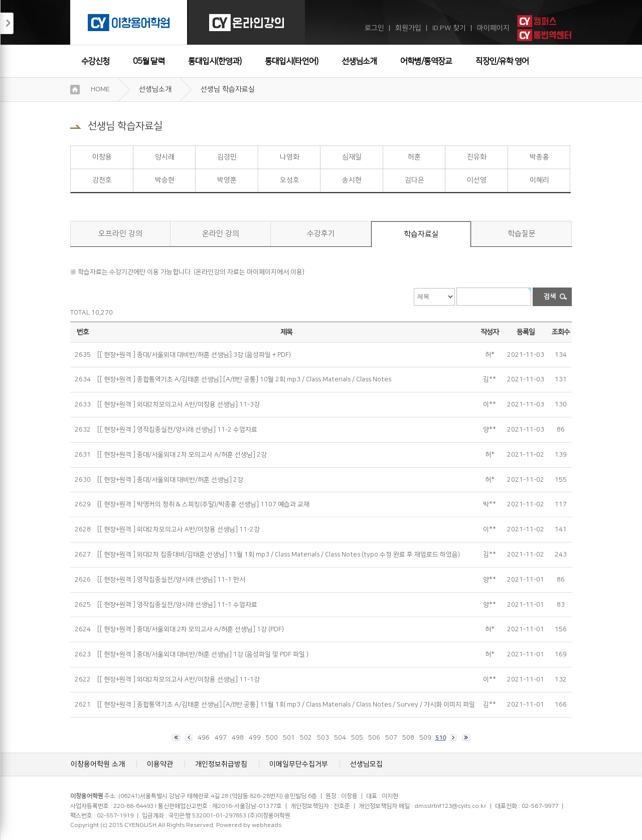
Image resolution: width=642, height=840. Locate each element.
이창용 (102, 157)
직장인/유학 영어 (502, 61)
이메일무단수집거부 (299, 764)
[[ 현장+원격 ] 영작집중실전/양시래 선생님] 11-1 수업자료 (177, 605)
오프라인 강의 (120, 234)
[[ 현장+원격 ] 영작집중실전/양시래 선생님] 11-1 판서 (171, 580)
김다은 (415, 180)
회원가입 (408, 28)
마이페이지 (493, 28)
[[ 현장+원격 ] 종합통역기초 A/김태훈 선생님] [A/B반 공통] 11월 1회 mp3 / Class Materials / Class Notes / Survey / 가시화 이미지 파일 (286, 705)
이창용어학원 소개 (98, 764)
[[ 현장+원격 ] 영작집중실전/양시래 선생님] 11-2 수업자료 (177, 430)
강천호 (102, 180)
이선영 (477, 180)
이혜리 (539, 180)
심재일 (352, 157)
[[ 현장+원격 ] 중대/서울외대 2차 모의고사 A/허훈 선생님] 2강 (182, 455)
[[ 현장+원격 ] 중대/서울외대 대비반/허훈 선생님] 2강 (170, 480)
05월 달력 (149, 61)
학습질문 (522, 234)
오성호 (290, 180)
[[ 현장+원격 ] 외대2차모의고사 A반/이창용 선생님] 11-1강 (179, 679)
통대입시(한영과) (215, 61)
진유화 (477, 157)
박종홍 (539, 157)
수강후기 (321, 234)
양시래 (165, 157)
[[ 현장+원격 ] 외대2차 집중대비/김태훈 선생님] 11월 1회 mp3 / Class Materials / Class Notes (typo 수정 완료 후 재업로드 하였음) (279, 554)
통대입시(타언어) (291, 61)
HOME (100, 89)
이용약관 (160, 764)
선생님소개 (359, 61)
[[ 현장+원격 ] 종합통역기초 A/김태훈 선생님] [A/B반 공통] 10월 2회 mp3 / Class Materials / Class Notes (244, 379)
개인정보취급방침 (221, 764)
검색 (550, 297)
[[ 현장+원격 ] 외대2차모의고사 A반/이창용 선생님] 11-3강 (179, 404)
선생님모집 (366, 764)
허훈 (414, 157)
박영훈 (227, 180)
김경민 (227, 157)
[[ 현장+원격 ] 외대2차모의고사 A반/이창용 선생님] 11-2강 (179, 529)
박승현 (165, 180)
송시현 (352, 180)
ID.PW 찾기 (449, 28)
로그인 (374, 28)
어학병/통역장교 (426, 61)
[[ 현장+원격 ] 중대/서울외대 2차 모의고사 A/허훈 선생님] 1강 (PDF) (191, 629)
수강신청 (95, 61)
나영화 (290, 157)
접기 (7, 23)
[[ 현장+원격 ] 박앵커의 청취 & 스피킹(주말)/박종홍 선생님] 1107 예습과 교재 (203, 504)
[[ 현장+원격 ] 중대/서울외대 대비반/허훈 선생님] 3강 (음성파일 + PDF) (194, 355)
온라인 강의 (221, 234)
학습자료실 (421, 234)
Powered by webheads (249, 825)
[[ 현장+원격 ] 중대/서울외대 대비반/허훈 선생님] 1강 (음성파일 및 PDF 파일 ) (203, 654)
